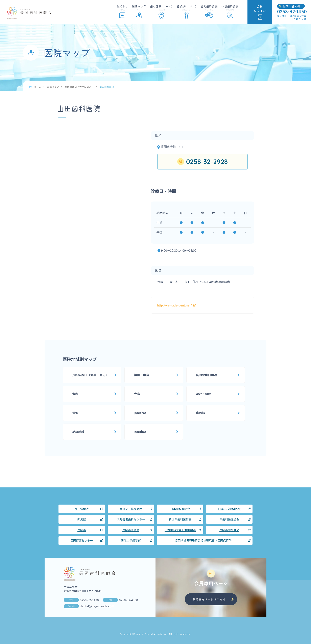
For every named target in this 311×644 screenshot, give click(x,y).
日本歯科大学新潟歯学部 (180, 530)
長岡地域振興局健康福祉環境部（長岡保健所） (205, 540)
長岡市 (82, 530)
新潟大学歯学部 (131, 540)
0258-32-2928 (207, 162)
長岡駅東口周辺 (206, 375)
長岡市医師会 (131, 530)
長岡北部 (140, 413)
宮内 (75, 394)
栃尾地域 (78, 432)
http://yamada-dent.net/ (176, 305)
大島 (137, 394)
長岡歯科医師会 (29, 13)
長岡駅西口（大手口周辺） (90, 375)
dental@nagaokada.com (97, 606)
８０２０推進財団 (131, 509)
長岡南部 (140, 432)
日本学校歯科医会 (229, 509)
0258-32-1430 (89, 600)
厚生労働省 (82, 509)
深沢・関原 (203, 394)
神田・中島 (141, 375)
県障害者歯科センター (131, 519)
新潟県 (82, 519)
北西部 (200, 413)
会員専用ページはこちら (209, 599)
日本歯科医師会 (180, 509)
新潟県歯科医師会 (180, 519)
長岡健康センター (82, 540)
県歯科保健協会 (229, 519)
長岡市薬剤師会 (229, 530)
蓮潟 (75, 413)
